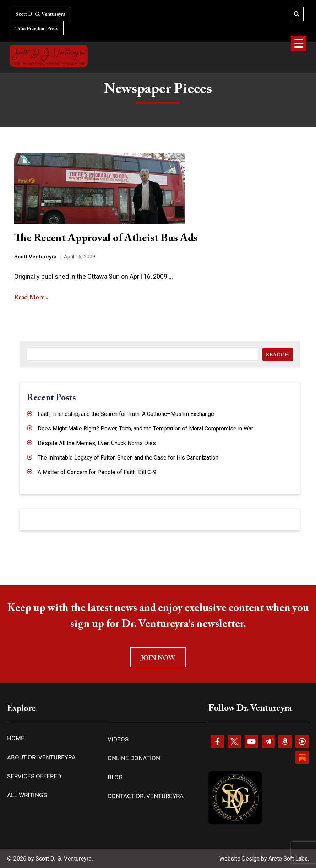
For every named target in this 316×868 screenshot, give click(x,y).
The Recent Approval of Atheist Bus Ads (106, 239)
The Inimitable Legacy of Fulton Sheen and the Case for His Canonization (128, 458)
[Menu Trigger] (299, 44)
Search (277, 355)
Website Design (239, 859)
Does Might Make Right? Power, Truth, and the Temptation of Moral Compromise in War (145, 429)
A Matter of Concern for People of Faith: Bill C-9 (97, 472)
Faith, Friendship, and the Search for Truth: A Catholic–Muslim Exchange (126, 414)
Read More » (31, 298)
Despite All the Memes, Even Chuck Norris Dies (97, 443)
